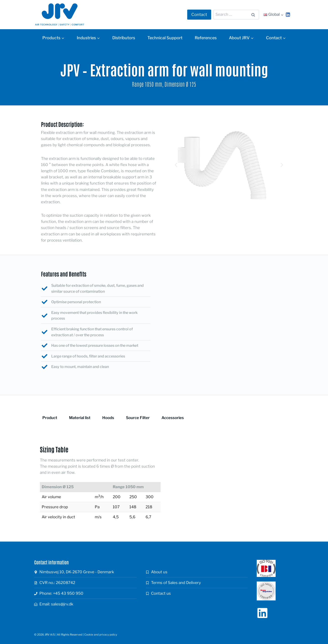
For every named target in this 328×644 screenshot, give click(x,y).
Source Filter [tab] (138, 418)
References (206, 38)
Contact (199, 14)
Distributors (124, 38)
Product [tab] (50, 418)
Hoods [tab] (108, 418)
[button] (176, 165)
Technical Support (165, 38)
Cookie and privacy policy (101, 635)
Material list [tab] (80, 418)
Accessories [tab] (173, 418)
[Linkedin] (288, 15)
